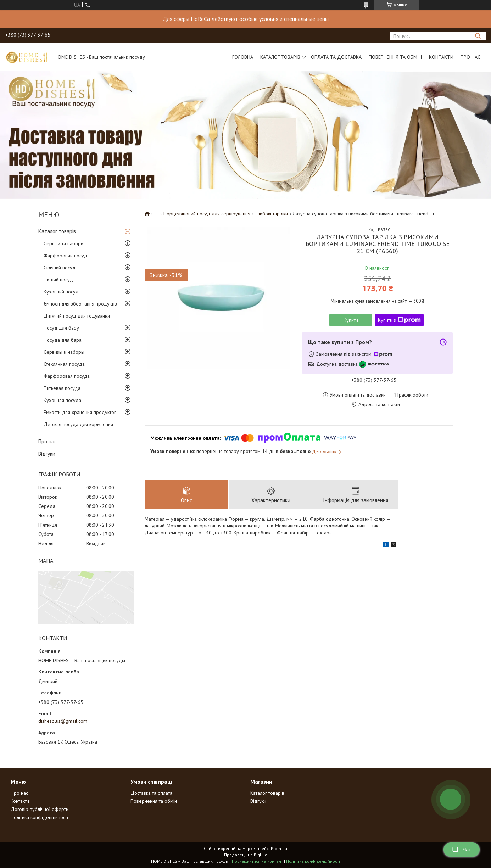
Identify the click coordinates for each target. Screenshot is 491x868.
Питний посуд (58, 280)
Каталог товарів (280, 57)
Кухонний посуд (61, 292)
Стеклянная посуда (64, 364)
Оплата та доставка (336, 57)
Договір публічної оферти (40, 809)
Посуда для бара (63, 340)
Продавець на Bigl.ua (246, 855)
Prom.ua (279, 848)
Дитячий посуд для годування (77, 316)
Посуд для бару (61, 328)
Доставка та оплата (151, 793)
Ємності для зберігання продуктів (80, 304)
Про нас (470, 57)
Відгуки (47, 454)
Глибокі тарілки (272, 214)
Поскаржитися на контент (257, 861)
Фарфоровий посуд (65, 256)
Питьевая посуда (62, 388)
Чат (462, 850)
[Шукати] (478, 36)
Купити (351, 320)
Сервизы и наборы (64, 352)
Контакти (441, 57)
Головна (243, 57)
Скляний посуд (60, 268)
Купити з (399, 320)
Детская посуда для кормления (78, 424)
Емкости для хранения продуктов (80, 412)
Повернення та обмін (395, 57)
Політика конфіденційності (39, 817)
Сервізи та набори (63, 243)
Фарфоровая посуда (67, 376)
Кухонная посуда (62, 400)
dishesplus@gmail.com (63, 721)
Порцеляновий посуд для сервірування (207, 214)
